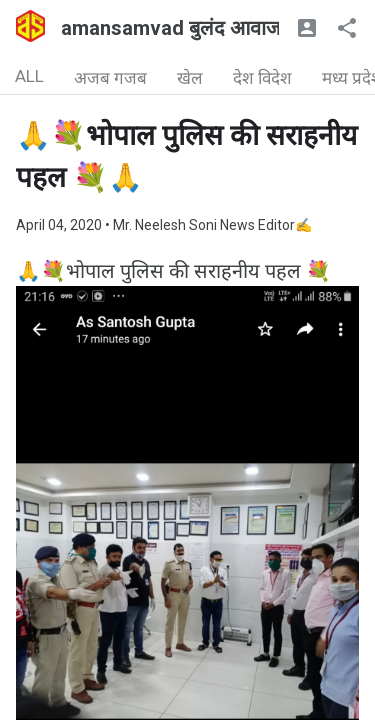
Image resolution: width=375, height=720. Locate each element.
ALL (29, 76)
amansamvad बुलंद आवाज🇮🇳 (183, 28)
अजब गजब (110, 78)
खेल (190, 78)
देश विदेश (262, 78)
